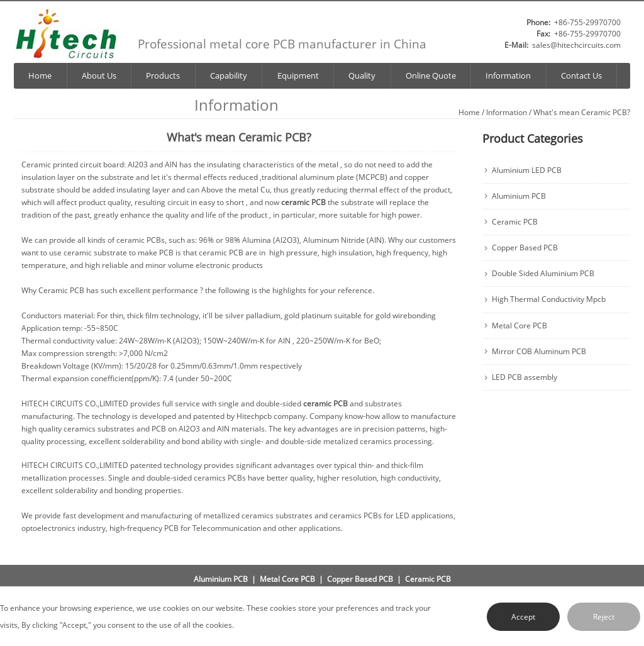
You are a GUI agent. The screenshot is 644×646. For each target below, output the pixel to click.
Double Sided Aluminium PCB (543, 274)
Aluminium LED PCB (527, 170)
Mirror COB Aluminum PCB (539, 352)
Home (40, 76)
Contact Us (581, 76)
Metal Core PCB (519, 326)
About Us (99, 76)
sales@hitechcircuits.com (576, 45)
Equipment (298, 76)
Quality (362, 76)
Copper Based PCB (525, 248)
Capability (229, 76)
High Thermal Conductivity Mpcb (549, 299)
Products (163, 76)
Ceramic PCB (515, 222)
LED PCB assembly (525, 377)
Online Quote (431, 76)
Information (508, 76)
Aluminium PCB (519, 196)
